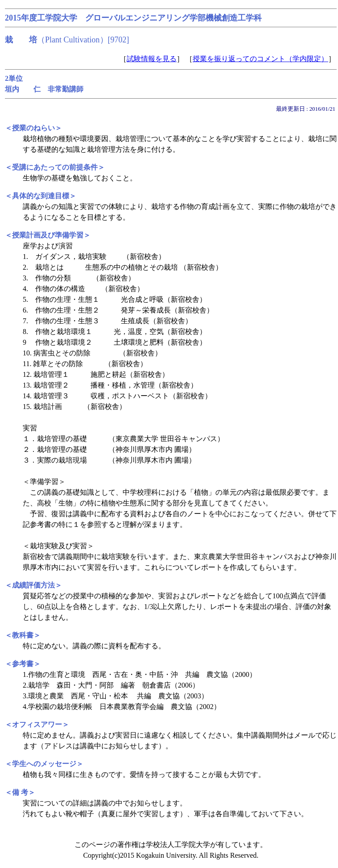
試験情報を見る (152, 59)
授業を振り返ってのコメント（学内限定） (260, 59)
